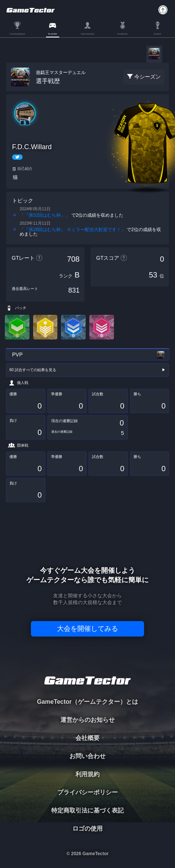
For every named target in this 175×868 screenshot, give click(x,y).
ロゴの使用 (87, 829)
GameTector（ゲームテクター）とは (87, 702)
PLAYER (53, 34)
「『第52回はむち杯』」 (45, 215)
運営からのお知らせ (87, 720)
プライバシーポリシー (87, 792)
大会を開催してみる (87, 629)
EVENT (158, 34)
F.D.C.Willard (32, 147)
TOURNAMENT (17, 34)
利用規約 (87, 774)
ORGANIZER (87, 34)
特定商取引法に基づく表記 (87, 810)
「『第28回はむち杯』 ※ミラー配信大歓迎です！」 (73, 230)
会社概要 (87, 738)
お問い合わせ (87, 756)
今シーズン (147, 77)
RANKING (122, 34)
